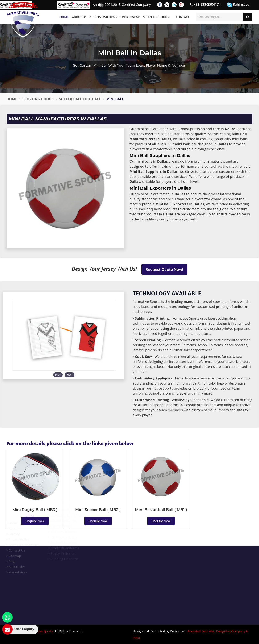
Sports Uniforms (104, 17)
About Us (79, 17)
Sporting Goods (156, 17)
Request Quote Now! (165, 269)
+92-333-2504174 (205, 4)
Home (64, 17)
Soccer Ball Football (80, 99)
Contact (183, 17)
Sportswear (130, 17)
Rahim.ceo (238, 5)
